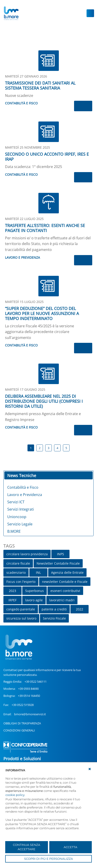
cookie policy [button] (15, 795)
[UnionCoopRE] (11, 13)
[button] (90, 769)
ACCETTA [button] (70, 847)
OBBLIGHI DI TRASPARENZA (22, 723)
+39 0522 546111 (36, 682)
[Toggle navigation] (90, 13)
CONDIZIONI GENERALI (19, 730)
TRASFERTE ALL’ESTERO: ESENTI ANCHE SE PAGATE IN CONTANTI (45, 228)
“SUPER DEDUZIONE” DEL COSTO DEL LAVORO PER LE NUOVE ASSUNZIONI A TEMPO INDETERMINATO (42, 313)
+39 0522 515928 (23, 705)
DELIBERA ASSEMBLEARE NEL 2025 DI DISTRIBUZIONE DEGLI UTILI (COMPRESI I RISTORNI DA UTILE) (44, 401)
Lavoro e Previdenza (22, 257)
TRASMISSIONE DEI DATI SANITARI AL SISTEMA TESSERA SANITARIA (40, 85)
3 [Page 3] (48, 448)
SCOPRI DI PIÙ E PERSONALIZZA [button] (48, 859)
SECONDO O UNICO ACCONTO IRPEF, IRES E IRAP (47, 157)
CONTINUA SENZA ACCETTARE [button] (27, 847)
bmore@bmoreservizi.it (30, 714)
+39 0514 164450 (29, 696)
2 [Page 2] (40, 448)
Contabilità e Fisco (21, 103)
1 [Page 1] (31, 448)
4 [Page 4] (57, 448)
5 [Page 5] (66, 448)
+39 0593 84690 (28, 689)
